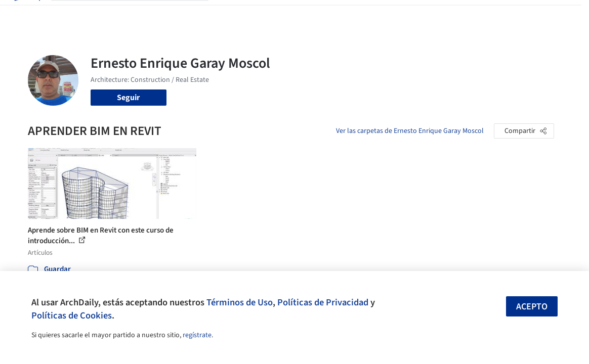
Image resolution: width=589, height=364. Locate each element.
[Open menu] (563, 14)
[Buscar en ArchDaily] (138, 14)
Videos (393, 14)
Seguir (128, 98)
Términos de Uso (240, 302)
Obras (227, 14)
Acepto (532, 307)
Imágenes (261, 14)
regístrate (197, 335)
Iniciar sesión (446, 14)
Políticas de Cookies (72, 315)
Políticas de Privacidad (323, 302)
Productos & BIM (312, 14)
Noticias (361, 14)
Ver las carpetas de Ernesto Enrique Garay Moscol (410, 131)
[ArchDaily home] (26, 14)
